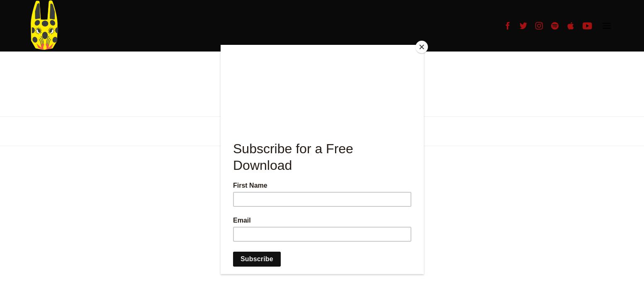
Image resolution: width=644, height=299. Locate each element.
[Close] (422, 47)
